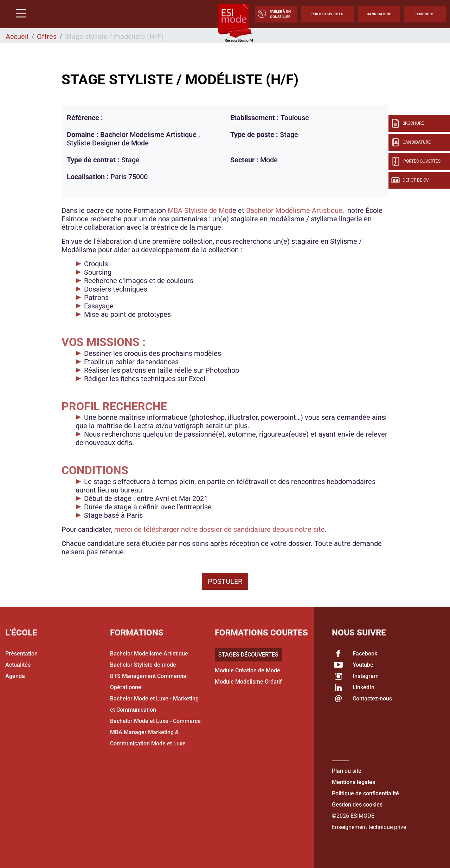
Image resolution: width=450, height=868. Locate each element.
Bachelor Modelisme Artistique (149, 654)
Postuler (225, 581)
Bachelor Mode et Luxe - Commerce (155, 721)
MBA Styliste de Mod (200, 210)
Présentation (21, 654)
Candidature (379, 14)
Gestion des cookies (357, 805)
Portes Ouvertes (327, 14)
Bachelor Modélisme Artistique (294, 210)
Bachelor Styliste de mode (143, 665)
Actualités (18, 665)
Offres (47, 37)
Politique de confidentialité (365, 793)
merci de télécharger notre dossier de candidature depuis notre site (220, 529)
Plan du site (347, 771)
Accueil (17, 37)
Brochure (425, 14)
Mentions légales (353, 782)
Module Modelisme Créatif (248, 682)
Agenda (15, 676)
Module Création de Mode (247, 670)
